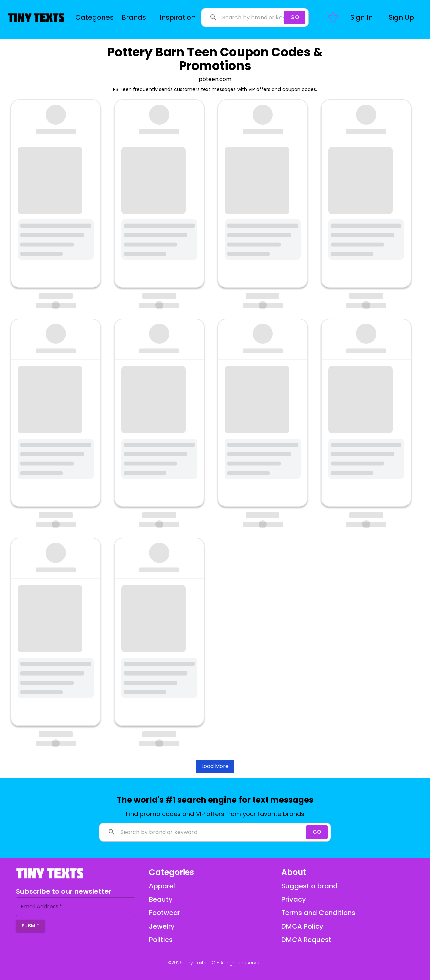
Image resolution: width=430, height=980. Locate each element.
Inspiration (178, 17)
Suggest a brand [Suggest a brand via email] (309, 886)
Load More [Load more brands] (215, 766)
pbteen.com (215, 79)
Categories (94, 17)
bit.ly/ (136, 199)
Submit (31, 926)
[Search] (295, 17)
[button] (361, 17)
